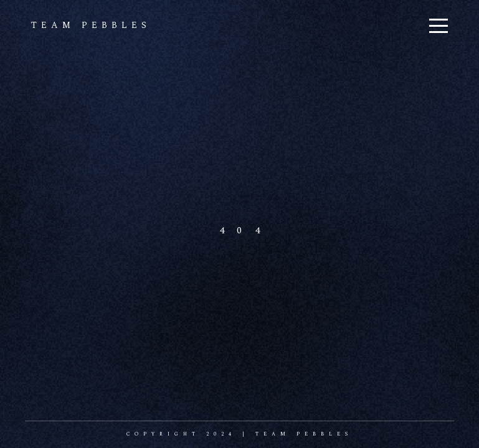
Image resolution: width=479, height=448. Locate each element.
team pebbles (91, 25)
